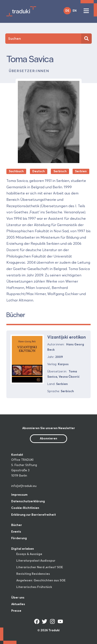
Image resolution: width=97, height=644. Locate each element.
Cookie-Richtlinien (25, 508)
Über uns (18, 597)
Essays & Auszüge (29, 554)
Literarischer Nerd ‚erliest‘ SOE (40, 567)
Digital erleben (23, 549)
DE (67, 11)
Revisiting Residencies (33, 574)
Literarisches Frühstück (34, 587)
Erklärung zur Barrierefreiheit (34, 515)
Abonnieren (48, 438)
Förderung (19, 538)
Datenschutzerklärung (28, 501)
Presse (16, 611)
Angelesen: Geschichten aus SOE (41, 580)
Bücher (17, 525)
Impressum (19, 495)
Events (16, 532)
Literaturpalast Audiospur (36, 561)
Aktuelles (18, 604)
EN (75, 11)
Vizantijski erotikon (67, 337)
